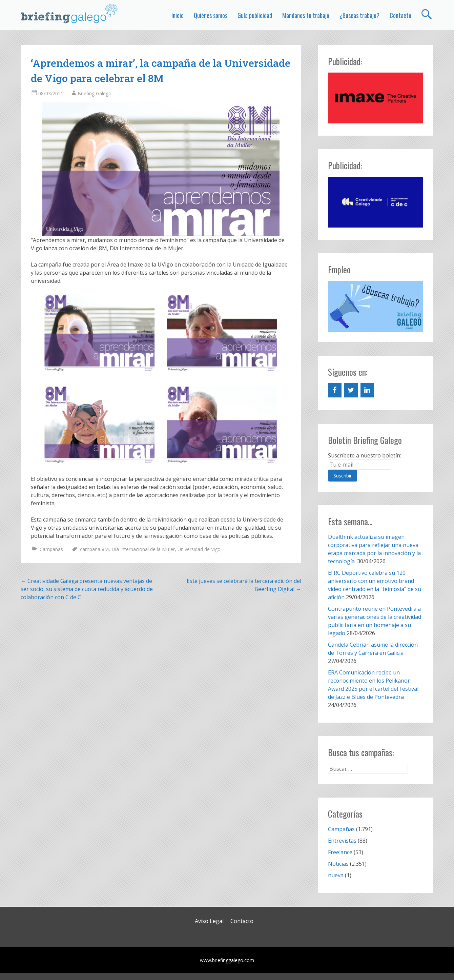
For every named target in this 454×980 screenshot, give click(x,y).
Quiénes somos (211, 15)
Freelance (340, 852)
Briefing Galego (95, 93)
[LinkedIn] (367, 390)
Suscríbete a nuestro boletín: (365, 455)
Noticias (338, 864)
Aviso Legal (209, 921)
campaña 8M (94, 549)
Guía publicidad (255, 15)
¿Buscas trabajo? (359, 15)
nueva (336, 875)
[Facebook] (335, 390)
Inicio (178, 15)
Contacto (400, 15)
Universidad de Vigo (199, 549)
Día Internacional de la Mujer (143, 549)
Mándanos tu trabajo (306, 15)
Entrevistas (342, 841)
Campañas (51, 549)
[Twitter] (351, 390)
